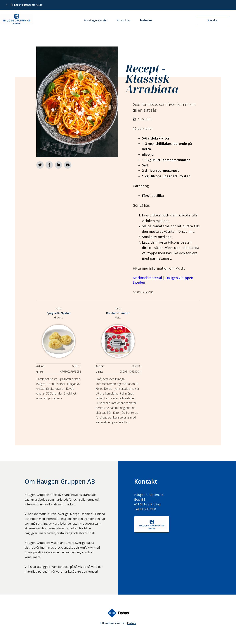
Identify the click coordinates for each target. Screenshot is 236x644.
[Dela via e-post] (68, 165)
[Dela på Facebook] (49, 165)
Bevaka (212, 20)
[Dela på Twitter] (40, 165)
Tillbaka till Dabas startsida (26, 5)
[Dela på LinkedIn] (58, 165)
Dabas (131, 623)
